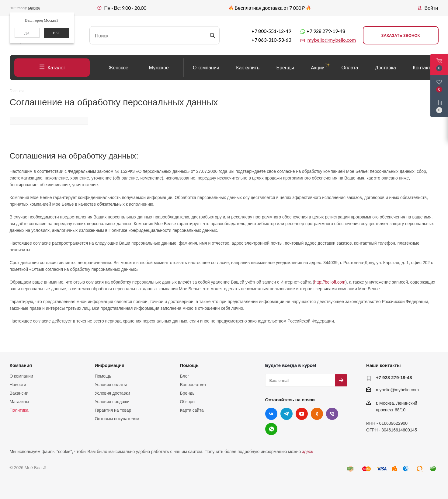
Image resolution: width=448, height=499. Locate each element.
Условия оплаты (111, 385)
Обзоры (188, 402)
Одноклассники (317, 414)
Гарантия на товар (113, 410)
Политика (19, 410)
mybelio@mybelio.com (397, 390)
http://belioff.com (330, 282)
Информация (109, 365)
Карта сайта (192, 410)
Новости (18, 385)
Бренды (188, 393)
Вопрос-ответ (193, 385)
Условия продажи (112, 402)
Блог (184, 376)
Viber (332, 414)
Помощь (103, 376)
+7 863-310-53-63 (271, 40)
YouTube (302, 414)
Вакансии (19, 393)
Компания (21, 365)
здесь (307, 452)
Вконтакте (271, 414)
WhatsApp (271, 429)
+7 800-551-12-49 (271, 31)
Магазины (19, 402)
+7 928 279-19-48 (326, 31)
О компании (21, 376)
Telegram (287, 414)
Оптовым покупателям (117, 419)
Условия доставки (112, 393)
